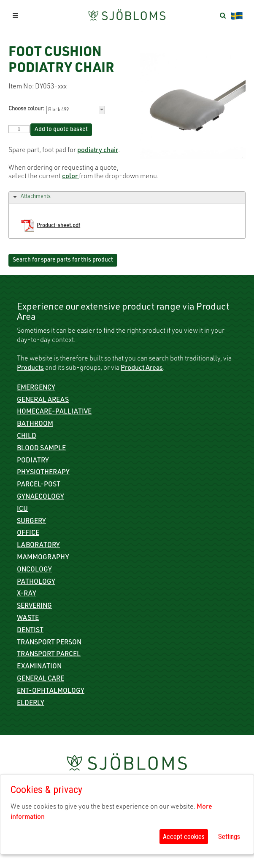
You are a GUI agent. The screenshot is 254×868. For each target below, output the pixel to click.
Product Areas (142, 369)
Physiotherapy (43, 473)
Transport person (49, 643)
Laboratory (38, 546)
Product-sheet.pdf (58, 226)
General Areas (43, 401)
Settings (229, 837)
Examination (39, 667)
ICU (22, 510)
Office (28, 534)
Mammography (43, 558)
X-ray (27, 594)
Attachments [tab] (31, 197)
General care (41, 679)
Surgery (31, 522)
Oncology (34, 570)
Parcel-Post (39, 485)
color (70, 177)
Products (30, 369)
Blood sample (41, 449)
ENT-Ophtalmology (51, 692)
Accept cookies (184, 837)
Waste (28, 619)
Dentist (30, 631)
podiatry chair (98, 151)
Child (27, 437)
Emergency (36, 388)
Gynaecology (41, 497)
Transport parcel (49, 655)
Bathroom (35, 425)
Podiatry (33, 461)
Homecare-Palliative (54, 412)
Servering (34, 606)
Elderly (31, 704)
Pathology (36, 582)
